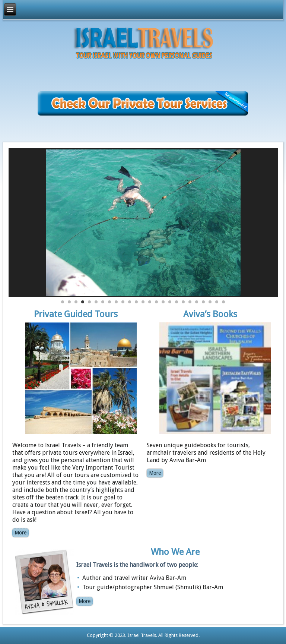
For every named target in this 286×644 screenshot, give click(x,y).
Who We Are (175, 552)
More (20, 533)
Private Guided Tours (76, 314)
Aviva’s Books (210, 314)
